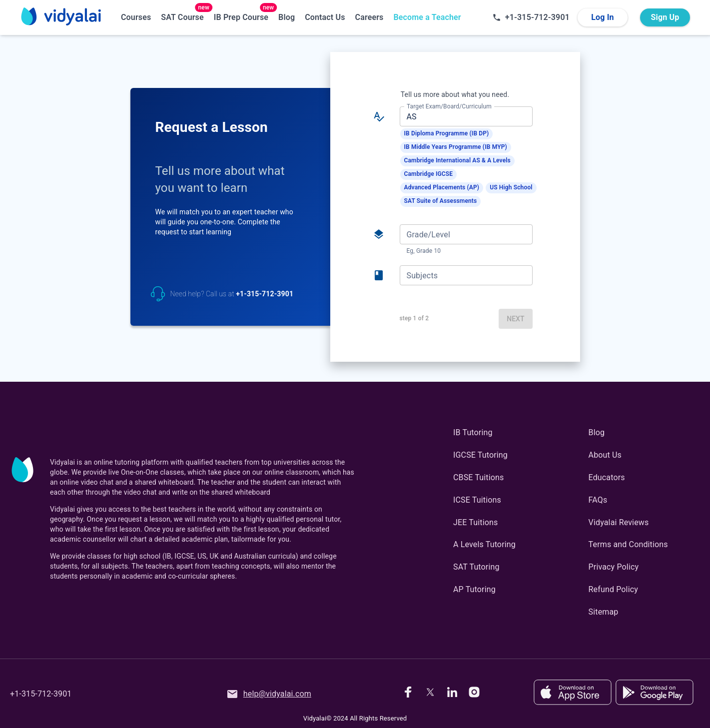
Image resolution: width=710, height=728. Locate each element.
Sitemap (604, 612)
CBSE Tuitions (478, 477)
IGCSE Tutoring (480, 455)
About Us (605, 455)
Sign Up (665, 17)
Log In (603, 17)
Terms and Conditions (628, 544)
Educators (607, 477)
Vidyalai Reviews (619, 522)
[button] (447, 134)
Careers (369, 17)
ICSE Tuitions (477, 500)
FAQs (598, 500)
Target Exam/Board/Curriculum (449, 106)
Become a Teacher (427, 17)
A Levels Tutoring (484, 544)
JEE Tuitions (475, 522)
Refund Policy (613, 589)
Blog (287, 17)
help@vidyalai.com (269, 694)
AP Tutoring (474, 589)
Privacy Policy (614, 567)
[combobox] (465, 116)
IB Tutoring (473, 432)
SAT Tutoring (476, 567)
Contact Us (325, 17)
